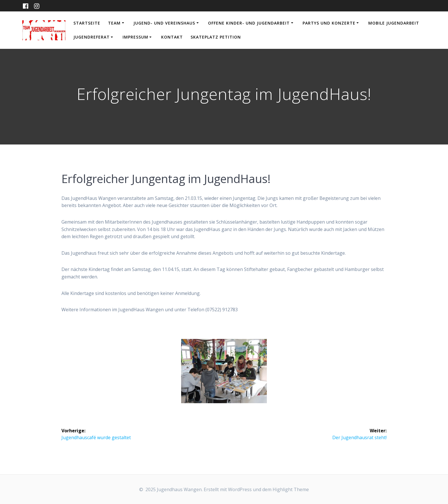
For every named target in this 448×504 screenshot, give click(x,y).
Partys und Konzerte (329, 23)
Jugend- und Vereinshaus (164, 23)
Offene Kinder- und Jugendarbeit (249, 23)
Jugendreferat (92, 37)
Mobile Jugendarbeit (394, 23)
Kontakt (172, 37)
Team (114, 23)
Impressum (135, 37)
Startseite (87, 23)
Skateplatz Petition (216, 37)
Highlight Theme (291, 489)
